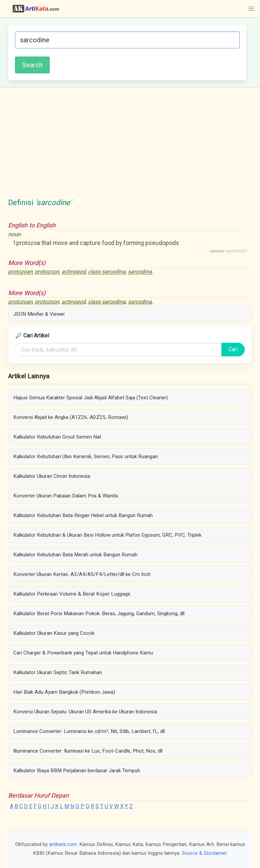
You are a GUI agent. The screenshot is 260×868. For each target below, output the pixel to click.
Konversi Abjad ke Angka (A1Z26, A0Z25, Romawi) (71, 417)
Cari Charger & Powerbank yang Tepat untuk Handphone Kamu (83, 653)
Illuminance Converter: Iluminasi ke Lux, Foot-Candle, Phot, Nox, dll (88, 751)
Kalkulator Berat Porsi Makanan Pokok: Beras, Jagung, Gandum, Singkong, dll (99, 614)
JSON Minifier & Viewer (39, 314)
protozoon (47, 272)
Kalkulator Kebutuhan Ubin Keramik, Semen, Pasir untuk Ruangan (85, 457)
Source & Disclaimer (204, 853)
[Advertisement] (130, 146)
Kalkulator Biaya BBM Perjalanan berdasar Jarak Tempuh (77, 771)
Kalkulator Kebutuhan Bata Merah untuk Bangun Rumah (75, 555)
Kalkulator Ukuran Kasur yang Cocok (54, 633)
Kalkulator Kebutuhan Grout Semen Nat (57, 437)
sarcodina (140, 272)
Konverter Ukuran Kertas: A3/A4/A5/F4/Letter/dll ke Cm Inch (82, 574)
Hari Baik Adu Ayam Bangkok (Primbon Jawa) (64, 692)
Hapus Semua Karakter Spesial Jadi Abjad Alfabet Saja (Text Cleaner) (91, 398)
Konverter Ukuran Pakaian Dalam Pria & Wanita (66, 496)
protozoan (20, 272)
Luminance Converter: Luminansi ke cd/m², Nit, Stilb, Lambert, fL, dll (89, 731)
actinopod (74, 272)
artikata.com (63, 844)
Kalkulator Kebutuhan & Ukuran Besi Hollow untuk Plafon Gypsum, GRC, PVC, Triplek (107, 535)
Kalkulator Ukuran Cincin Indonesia (52, 476)
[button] (251, 9)
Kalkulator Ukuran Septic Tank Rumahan (58, 672)
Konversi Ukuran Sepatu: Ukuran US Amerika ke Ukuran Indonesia (85, 712)
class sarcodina (107, 272)
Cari (233, 349)
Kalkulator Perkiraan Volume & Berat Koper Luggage (72, 594)
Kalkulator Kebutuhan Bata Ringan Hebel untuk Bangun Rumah (83, 515)
